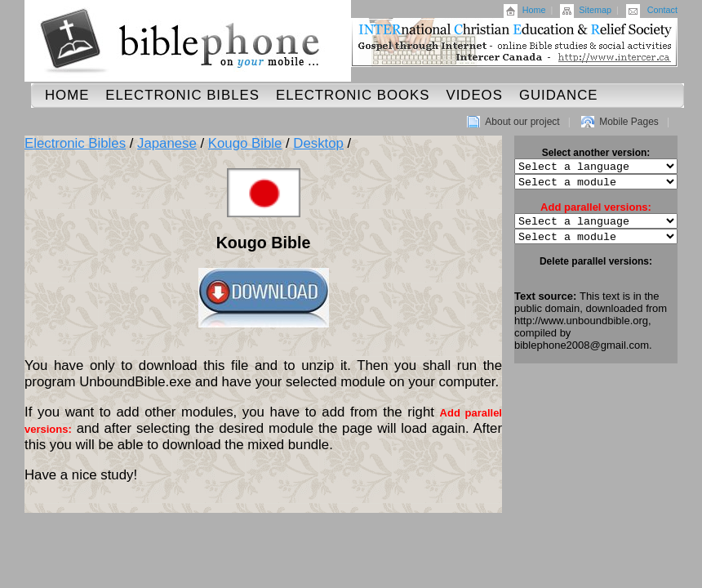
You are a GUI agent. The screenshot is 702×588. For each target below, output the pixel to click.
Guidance (559, 95)
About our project (522, 122)
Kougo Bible (245, 143)
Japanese (167, 143)
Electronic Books (353, 95)
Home (534, 10)
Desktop (318, 143)
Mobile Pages (629, 122)
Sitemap (595, 10)
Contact (662, 10)
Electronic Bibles (182, 95)
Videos (474, 95)
